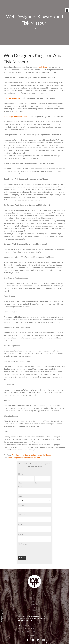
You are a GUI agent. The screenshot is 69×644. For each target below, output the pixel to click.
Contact (35, 602)
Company (22, 503)
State (21, 494)
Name (21, 474)
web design (44, 67)
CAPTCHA (22, 538)
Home (35, 590)
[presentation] (32, 544)
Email (21, 521)
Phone (21, 530)
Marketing (35, 596)
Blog (34, 604)
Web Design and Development (16, 116)
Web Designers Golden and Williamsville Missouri (32, 455)
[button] (27, 634)
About (35, 593)
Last (37, 482)
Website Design (35, 599)
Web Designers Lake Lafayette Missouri (24, 458)
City (21, 486)
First (20, 482)
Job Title (22, 512)
